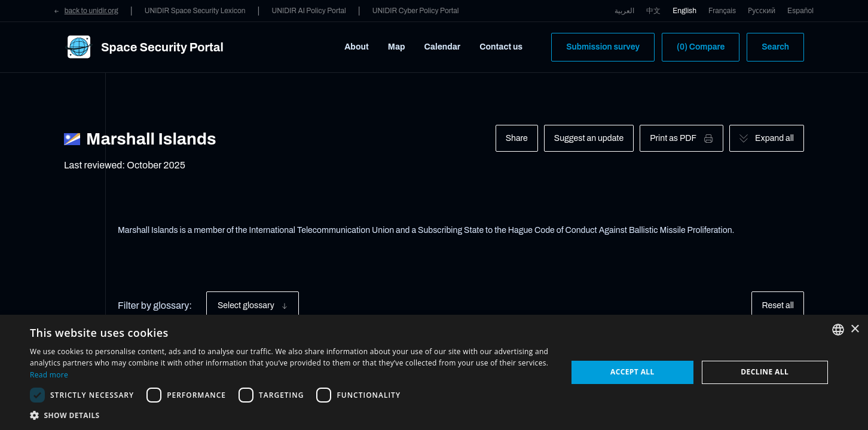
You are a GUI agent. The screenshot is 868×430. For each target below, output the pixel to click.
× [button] (855, 329)
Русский (762, 11)
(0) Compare (701, 47)
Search (775, 47)
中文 (653, 11)
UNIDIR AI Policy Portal (308, 11)
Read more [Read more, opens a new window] (49, 375)
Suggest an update (589, 138)
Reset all (778, 305)
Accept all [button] (632, 372)
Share (517, 138)
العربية (624, 11)
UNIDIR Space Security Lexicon (195, 11)
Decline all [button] (765, 372)
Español (800, 11)
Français (722, 11)
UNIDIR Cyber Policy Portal (416, 11)
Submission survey (603, 47)
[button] (291, 415)
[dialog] (434, 372)
